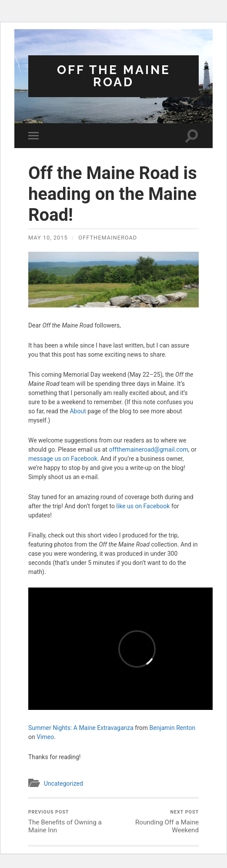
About (78, 411)
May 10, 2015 (48, 238)
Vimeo (45, 737)
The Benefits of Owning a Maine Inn (70, 822)
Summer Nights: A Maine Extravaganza (81, 728)
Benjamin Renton (172, 728)
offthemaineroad (108, 238)
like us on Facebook (143, 506)
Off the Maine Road (114, 76)
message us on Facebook (63, 459)
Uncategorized (63, 784)
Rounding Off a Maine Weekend (157, 822)
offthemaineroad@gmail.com (148, 449)
